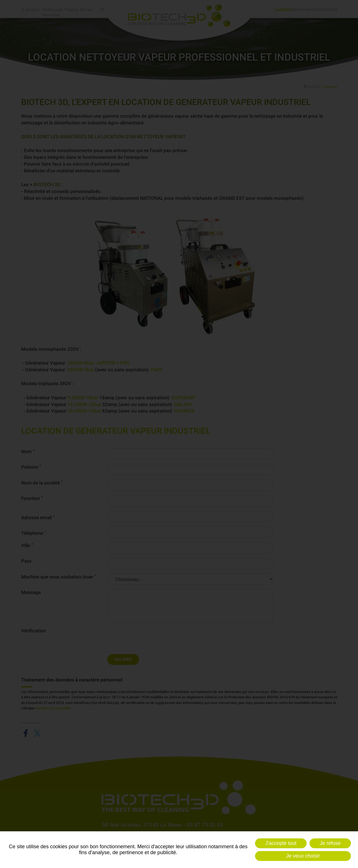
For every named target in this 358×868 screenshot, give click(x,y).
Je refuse (330, 843)
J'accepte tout (281, 843)
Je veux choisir (303, 856)
